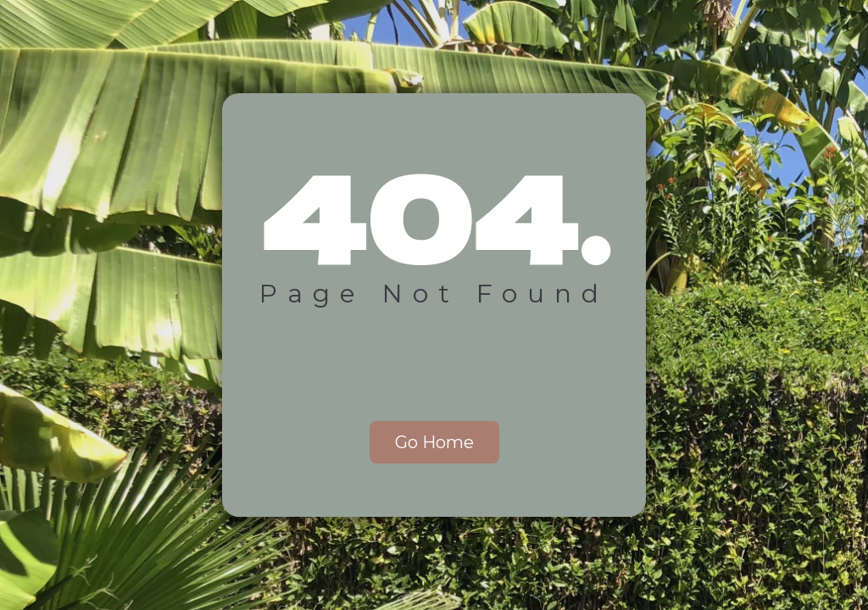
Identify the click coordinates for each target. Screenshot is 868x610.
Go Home (434, 442)
